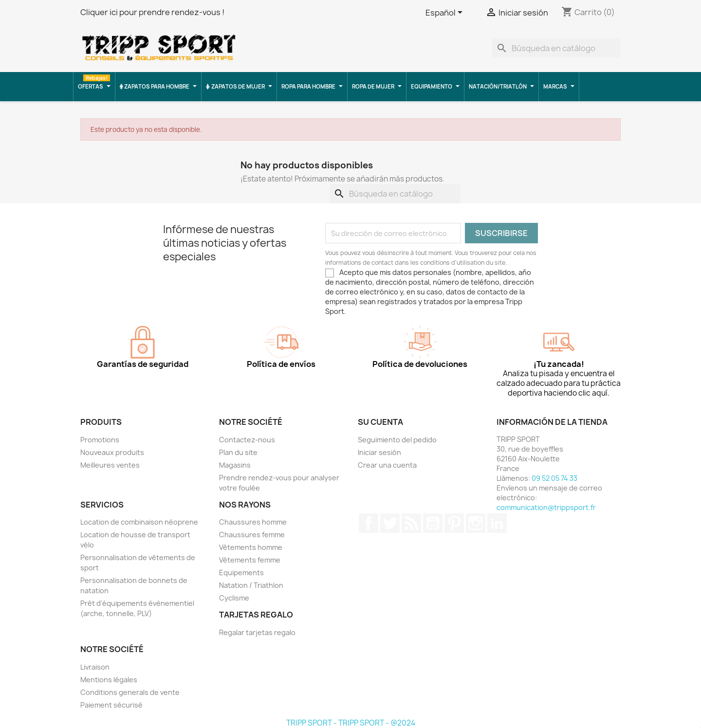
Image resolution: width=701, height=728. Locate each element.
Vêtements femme (250, 560)
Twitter (390, 523)
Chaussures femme (252, 535)
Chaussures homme (253, 522)
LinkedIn (497, 523)
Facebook (369, 523)
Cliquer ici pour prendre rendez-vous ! (152, 12)
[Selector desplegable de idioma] (446, 13)
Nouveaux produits (112, 452)
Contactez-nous (247, 440)
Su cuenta (380, 422)
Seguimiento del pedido (397, 440)
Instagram (476, 523)
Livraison (95, 667)
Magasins (235, 465)
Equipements (241, 573)
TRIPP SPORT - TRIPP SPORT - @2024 (351, 723)
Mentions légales (109, 680)
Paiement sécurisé (111, 705)
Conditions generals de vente (130, 692)
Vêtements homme (251, 547)
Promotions (100, 440)
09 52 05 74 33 (554, 478)
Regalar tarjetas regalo (257, 632)
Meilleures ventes (110, 465)
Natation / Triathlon (251, 585)
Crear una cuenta (387, 465)
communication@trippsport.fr (546, 507)
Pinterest (454, 523)
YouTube (433, 523)
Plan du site (238, 452)
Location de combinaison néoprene (139, 522)
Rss (411, 523)
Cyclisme (234, 598)
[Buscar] (556, 48)
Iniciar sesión (379, 452)
